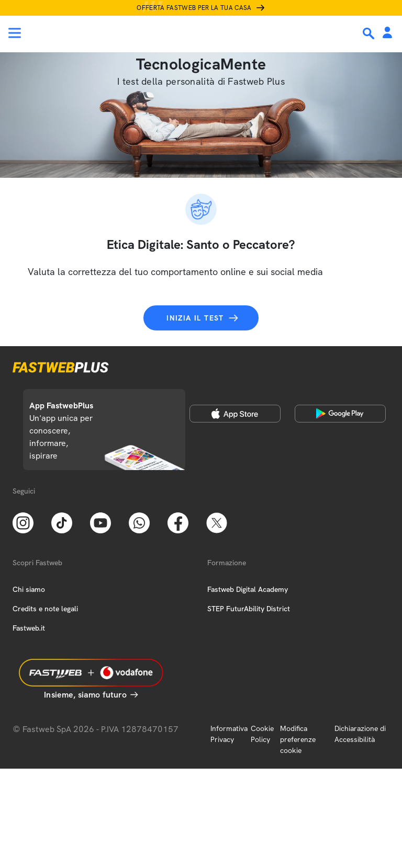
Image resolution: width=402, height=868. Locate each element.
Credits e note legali (45, 609)
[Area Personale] (387, 33)
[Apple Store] (235, 414)
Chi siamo (29, 589)
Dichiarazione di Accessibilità (360, 734)
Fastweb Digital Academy (248, 589)
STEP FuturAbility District (249, 609)
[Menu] (15, 33)
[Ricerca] (370, 33)
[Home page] (80, 33)
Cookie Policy (262, 734)
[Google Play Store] (340, 414)
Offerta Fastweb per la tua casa (194, 8)
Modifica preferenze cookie (298, 739)
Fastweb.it (29, 628)
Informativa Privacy (229, 734)
